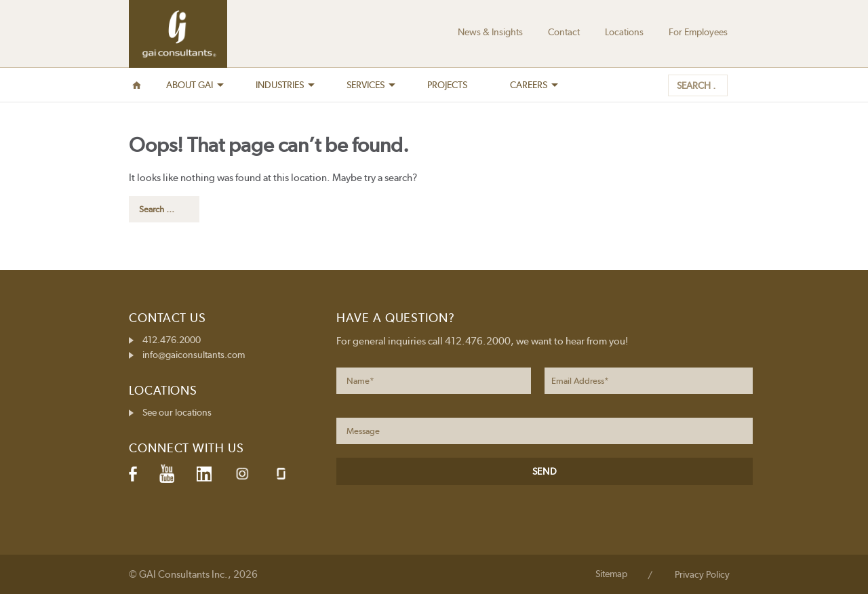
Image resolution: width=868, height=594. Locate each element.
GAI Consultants (178, 34)
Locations (624, 32)
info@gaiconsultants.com (194, 355)
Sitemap (611, 574)
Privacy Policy (702, 574)
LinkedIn (204, 474)
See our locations (177, 412)
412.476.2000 (172, 340)
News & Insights (490, 32)
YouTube (167, 474)
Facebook (133, 474)
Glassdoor (281, 474)
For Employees (698, 32)
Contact (564, 32)
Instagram (242, 474)
